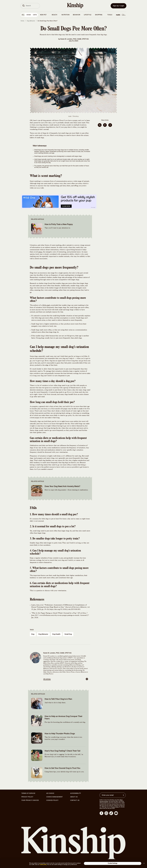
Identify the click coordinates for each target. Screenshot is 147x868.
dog (33, 634)
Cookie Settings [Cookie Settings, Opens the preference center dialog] (113, 863)
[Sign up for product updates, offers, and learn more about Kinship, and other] (124, 795)
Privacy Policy (27, 797)
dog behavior (43, 634)
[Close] (144, 863)
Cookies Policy (52, 800)
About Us (74, 797)
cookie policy (43, 865)
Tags (32, 630)
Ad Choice (50, 793)
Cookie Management (55, 797)
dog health (56, 634)
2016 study (46, 305)
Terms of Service (28, 793)
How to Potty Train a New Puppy (59, 224)
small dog (68, 634)
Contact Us (75, 800)
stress (40, 252)
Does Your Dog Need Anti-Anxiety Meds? (62, 486)
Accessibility (76, 793)
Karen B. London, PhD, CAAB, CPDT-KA (75, 39)
